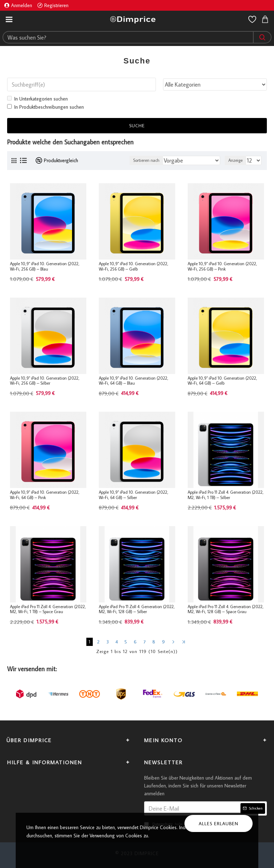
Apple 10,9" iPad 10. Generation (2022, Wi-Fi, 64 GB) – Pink (45, 495)
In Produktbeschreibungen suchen (45, 107)
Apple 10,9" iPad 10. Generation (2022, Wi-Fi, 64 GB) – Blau (134, 381)
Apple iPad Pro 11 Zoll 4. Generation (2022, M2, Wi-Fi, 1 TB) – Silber (226, 495)
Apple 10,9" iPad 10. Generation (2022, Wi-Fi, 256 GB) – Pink (222, 266)
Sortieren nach (146, 160)
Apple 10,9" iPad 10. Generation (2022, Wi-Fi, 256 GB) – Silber (45, 381)
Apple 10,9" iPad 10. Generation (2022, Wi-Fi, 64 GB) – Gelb (222, 381)
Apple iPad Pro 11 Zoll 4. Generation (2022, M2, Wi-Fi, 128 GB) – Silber (137, 609)
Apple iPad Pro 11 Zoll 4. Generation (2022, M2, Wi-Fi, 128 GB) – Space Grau (226, 609)
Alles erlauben (219, 823)
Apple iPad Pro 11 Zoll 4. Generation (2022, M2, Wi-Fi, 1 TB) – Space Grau (48, 609)
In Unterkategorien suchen (37, 99)
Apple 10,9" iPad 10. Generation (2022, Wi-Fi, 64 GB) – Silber (134, 495)
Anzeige (235, 160)
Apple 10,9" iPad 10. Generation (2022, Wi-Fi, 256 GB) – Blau (45, 266)
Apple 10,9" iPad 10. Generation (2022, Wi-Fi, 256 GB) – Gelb (134, 266)
